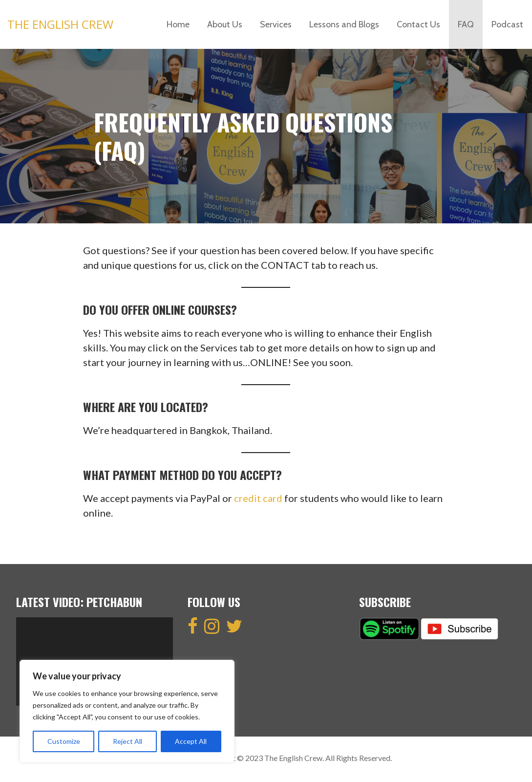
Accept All (191, 741)
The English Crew (60, 24)
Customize (64, 741)
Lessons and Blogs (344, 24)
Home (178, 24)
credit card (258, 498)
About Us (225, 24)
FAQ (466, 24)
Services (276, 24)
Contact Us (418, 24)
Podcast (507, 24)
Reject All (128, 741)
